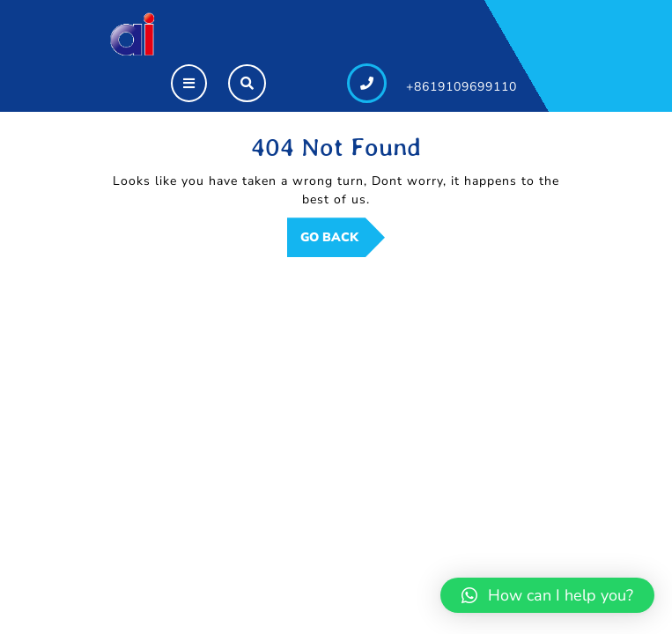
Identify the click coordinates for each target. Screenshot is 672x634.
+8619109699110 (462, 87)
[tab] (189, 83)
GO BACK (343, 242)
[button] (547, 595)
